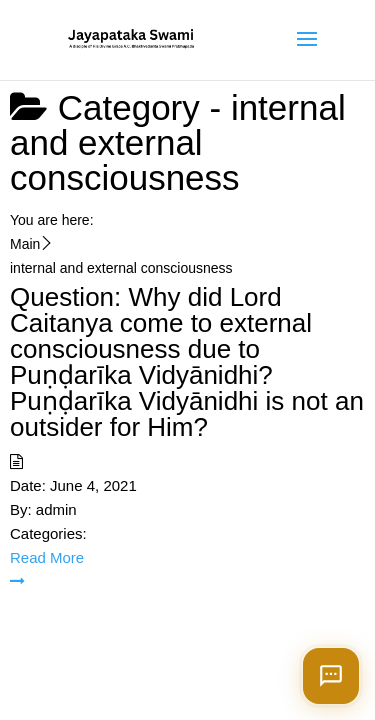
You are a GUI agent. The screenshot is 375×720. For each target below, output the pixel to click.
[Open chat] (331, 676)
